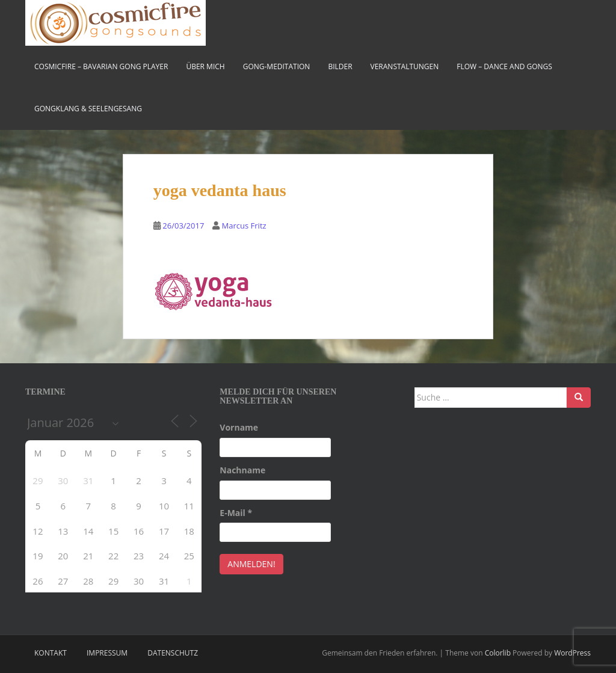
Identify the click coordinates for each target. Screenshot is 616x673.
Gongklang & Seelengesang (88, 109)
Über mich (205, 66)
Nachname (242, 470)
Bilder (340, 66)
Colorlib (498, 653)
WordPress (572, 653)
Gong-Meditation (277, 66)
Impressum (107, 653)
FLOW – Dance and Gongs (504, 66)
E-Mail (236, 513)
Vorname (239, 427)
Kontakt (51, 653)
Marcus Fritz (244, 226)
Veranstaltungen (405, 66)
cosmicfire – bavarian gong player (101, 66)
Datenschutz (173, 653)
